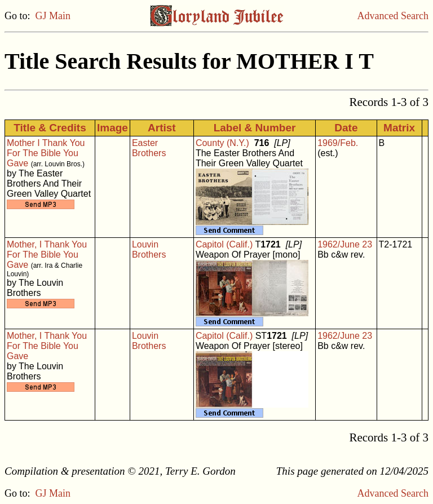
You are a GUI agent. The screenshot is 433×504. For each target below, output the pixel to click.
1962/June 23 (345, 244)
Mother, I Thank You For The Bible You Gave (47, 255)
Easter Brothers (149, 148)
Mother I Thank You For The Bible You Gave (46, 153)
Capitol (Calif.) (224, 244)
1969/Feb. (338, 143)
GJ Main (53, 16)
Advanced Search (393, 16)
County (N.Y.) (222, 143)
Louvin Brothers (149, 249)
